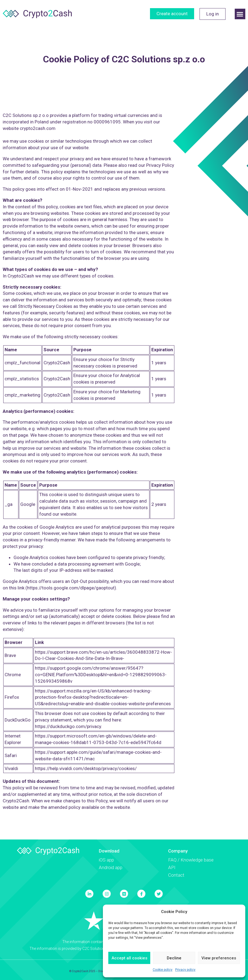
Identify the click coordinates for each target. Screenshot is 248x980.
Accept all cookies (129, 958)
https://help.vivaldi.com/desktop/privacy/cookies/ (86, 768)
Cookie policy (163, 970)
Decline (174, 958)
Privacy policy (185, 970)
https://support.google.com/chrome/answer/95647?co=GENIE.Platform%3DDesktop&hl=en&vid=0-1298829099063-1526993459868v (101, 675)
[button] (240, 14)
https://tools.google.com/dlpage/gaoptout (71, 588)
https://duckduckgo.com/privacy (68, 726)
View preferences (219, 958)
